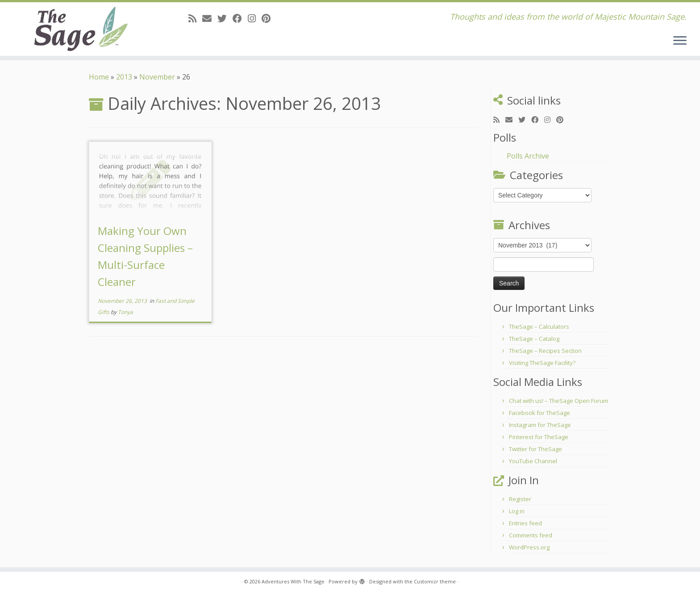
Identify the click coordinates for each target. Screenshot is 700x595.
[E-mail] (210, 18)
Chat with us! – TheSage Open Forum (558, 401)
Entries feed (525, 523)
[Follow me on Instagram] (255, 18)
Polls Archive (528, 156)
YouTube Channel (533, 461)
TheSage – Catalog (534, 339)
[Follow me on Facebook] (240, 18)
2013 (124, 77)
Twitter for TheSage (535, 449)
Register (520, 499)
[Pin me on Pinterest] (269, 18)
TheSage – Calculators (539, 327)
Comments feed (531, 535)
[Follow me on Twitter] (225, 18)
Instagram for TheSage (540, 425)
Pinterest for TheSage (539, 437)
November (157, 77)
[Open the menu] (680, 41)
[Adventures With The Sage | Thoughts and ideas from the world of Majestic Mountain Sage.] (81, 29)
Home (99, 77)
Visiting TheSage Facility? (542, 363)
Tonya (125, 312)
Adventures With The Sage (293, 581)
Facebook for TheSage (540, 413)
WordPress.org (529, 547)
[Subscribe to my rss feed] (195, 18)
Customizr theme (435, 581)
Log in (517, 511)
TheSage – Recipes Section (545, 351)
